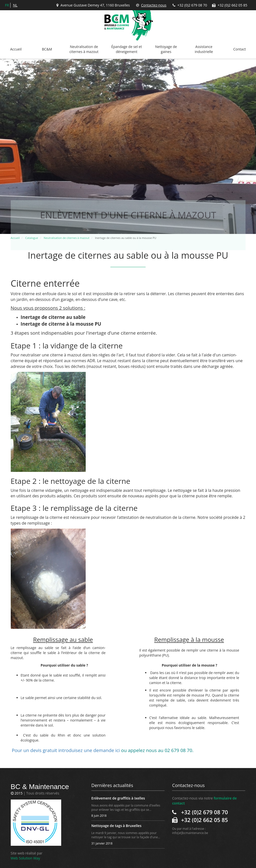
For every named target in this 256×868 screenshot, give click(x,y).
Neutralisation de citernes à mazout (84, 49)
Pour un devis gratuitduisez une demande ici (66, 750)
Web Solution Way (25, 858)
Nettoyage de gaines (166, 49)
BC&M (47, 49)
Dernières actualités (112, 785)
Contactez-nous (151, 5)
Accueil (16, 49)
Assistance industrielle (204, 49)
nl (15, 5)
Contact (240, 49)
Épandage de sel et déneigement (127, 49)
